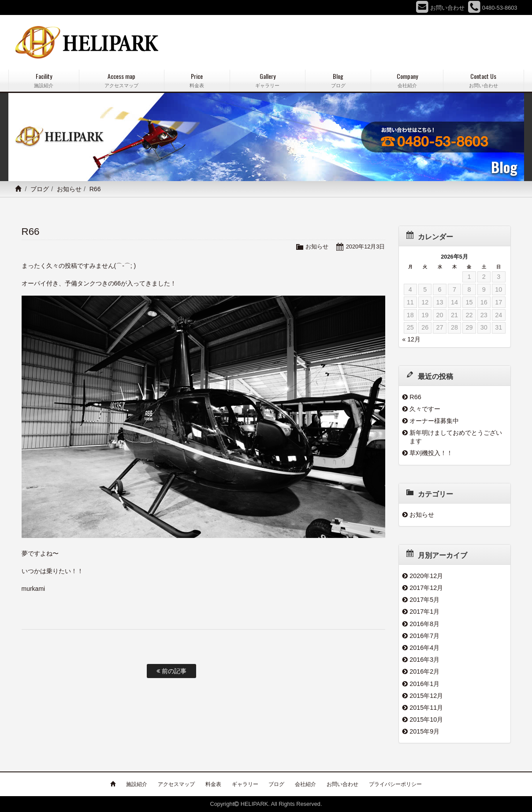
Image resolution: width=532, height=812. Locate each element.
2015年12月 (426, 696)
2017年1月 (424, 612)
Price (197, 80)
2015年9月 (424, 731)
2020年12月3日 (366, 247)
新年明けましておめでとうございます (456, 437)
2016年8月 (424, 624)
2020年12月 (426, 576)
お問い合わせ (342, 784)
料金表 (213, 784)
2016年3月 (424, 660)
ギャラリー (245, 784)
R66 (415, 397)
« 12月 (411, 339)
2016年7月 (424, 636)
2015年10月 (426, 719)
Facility (44, 80)
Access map (122, 80)
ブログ (40, 189)
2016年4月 (424, 648)
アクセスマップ (176, 784)
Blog (338, 80)
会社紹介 (305, 784)
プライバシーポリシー (395, 784)
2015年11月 (426, 708)
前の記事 (171, 671)
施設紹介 (137, 784)
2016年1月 (424, 684)
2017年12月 (426, 588)
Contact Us (483, 80)
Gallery (268, 80)
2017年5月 (424, 600)
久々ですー (425, 409)
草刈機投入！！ (431, 453)
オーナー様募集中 (434, 421)
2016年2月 (424, 671)
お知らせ (69, 189)
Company (407, 80)
